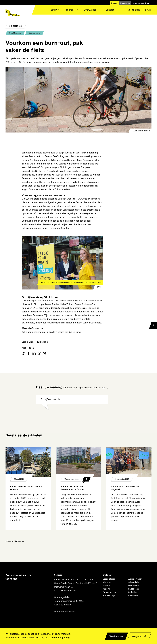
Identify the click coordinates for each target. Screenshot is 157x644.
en (149, 10)
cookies (23, 634)
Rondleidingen (110, 595)
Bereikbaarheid (15, 33)
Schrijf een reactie (51, 399)
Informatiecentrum (141, 3)
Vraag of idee (109, 579)
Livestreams (134, 589)
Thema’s (70, 10)
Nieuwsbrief (134, 586)
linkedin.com (34, 353)
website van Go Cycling (68, 332)
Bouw (54, 10)
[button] (134, 10)
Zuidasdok (125, 3)
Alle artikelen (134, 582)
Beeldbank (133, 595)
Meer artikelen (13, 542)
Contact (110, 10)
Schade (106, 586)
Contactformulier (63, 605)
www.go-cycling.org (89, 199)
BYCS (53, 160)
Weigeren (137, 636)
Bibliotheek (133, 592)
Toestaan (114, 636)
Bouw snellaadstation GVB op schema (26, 488)
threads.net (23, 353)
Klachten (107, 582)
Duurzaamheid (34, 33)
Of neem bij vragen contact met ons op (84, 388)
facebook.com (29, 353)
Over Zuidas (90, 10)
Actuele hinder (135, 579)
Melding (107, 589)
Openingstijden (62, 597)
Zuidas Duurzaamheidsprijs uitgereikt (126, 488)
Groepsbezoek (109, 592)
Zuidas (114, 3)
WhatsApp (39, 353)
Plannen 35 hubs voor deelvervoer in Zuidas (72, 488)
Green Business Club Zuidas (75, 160)
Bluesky (45, 353)
